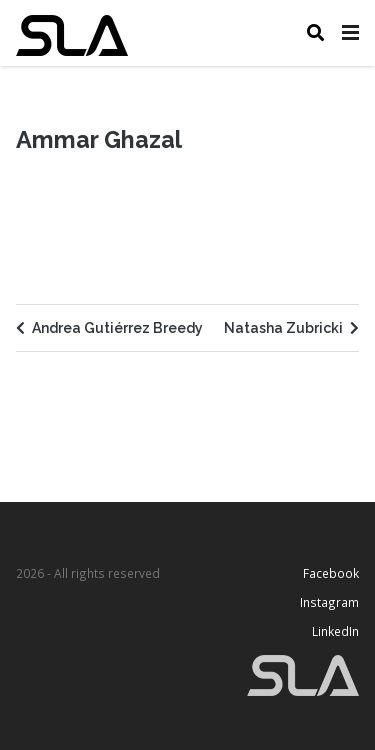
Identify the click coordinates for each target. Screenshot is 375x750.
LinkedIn (335, 631)
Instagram (326, 602)
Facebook (331, 573)
